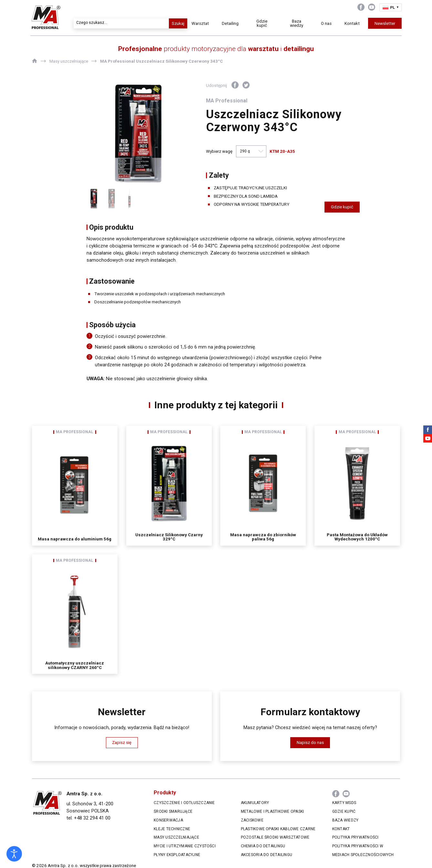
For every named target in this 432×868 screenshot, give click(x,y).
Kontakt (350, 23)
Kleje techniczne (172, 829)
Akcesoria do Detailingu (267, 855)
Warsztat (202, 23)
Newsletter (383, 23)
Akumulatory (255, 803)
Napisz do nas (310, 743)
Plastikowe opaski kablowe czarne (278, 829)
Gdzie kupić (263, 23)
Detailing (232, 23)
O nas (325, 23)
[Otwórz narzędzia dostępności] (14, 854)
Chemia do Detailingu (263, 846)
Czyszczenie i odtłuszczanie (184, 803)
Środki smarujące (173, 811)
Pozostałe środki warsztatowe (275, 837)
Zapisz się (122, 743)
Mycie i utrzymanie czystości (185, 846)
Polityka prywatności (355, 837)
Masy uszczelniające (176, 837)
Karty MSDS (344, 803)
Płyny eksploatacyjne (177, 855)
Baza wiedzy (296, 23)
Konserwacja (168, 820)
